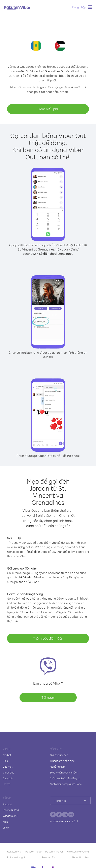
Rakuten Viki (14, 851)
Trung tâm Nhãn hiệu (62, 761)
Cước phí (8, 778)
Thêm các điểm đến (48, 638)
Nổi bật (7, 755)
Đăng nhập (79, 7)
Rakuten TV (48, 857)
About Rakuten (80, 857)
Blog (5, 761)
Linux (6, 827)
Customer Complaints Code (66, 784)
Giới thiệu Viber (59, 755)
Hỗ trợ (6, 784)
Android (7, 804)
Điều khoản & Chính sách (64, 772)
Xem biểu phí (48, 109)
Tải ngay (48, 697)
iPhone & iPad (11, 810)
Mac (5, 822)
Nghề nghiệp (57, 767)
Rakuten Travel (54, 851)
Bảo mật (8, 767)
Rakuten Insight (16, 857)
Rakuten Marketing (78, 851)
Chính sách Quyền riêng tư (65, 778)
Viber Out (8, 772)
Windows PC (10, 816)
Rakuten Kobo (33, 851)
